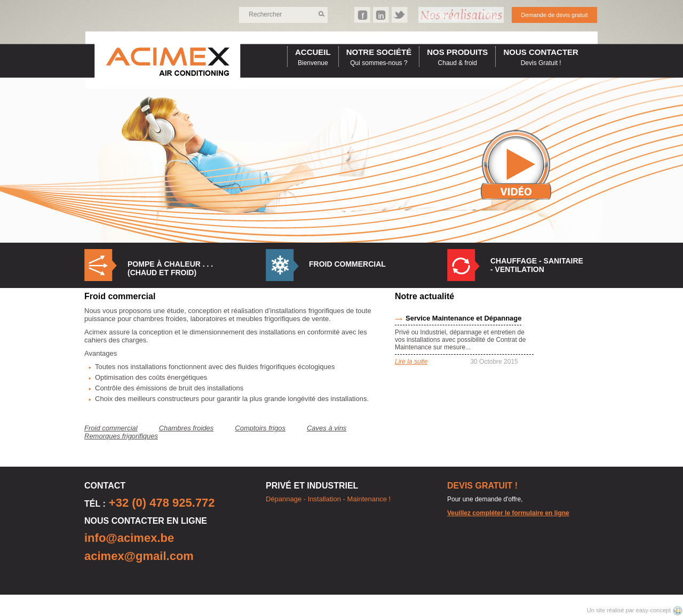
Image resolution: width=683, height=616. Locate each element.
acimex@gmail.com (139, 556)
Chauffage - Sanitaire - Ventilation (537, 265)
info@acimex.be (129, 538)
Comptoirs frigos (260, 428)
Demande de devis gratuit (554, 15)
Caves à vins (327, 428)
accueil (313, 52)
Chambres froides (186, 428)
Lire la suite (411, 362)
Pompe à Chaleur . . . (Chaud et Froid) (170, 268)
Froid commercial (347, 264)
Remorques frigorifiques (121, 436)
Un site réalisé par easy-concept (630, 610)
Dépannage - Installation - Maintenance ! (328, 499)
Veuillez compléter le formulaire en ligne (508, 513)
